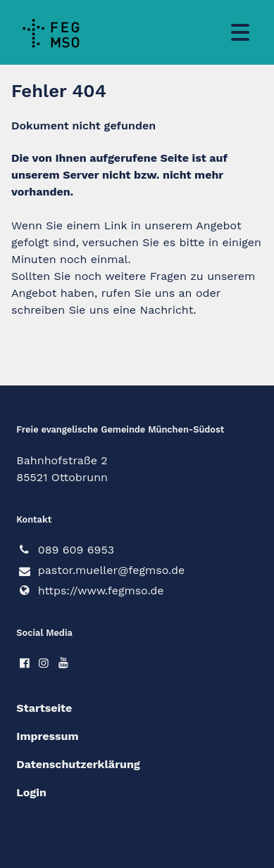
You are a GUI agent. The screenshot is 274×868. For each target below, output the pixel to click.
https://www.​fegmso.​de (90, 591)
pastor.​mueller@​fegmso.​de (100, 571)
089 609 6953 (65, 550)
